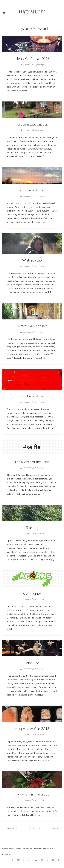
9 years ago (38, 65)
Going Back (32, 663)
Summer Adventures (32, 326)
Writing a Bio (32, 260)
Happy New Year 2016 (32, 728)
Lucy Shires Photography (30, 848)
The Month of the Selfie (32, 462)
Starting (32, 527)
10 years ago (38, 196)
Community (32, 593)
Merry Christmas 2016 (32, 58)
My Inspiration (32, 396)
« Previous (10, 829)
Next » (55, 829)
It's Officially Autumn (32, 190)
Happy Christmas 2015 (32, 794)
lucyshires (26, 65)
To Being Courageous (32, 124)
